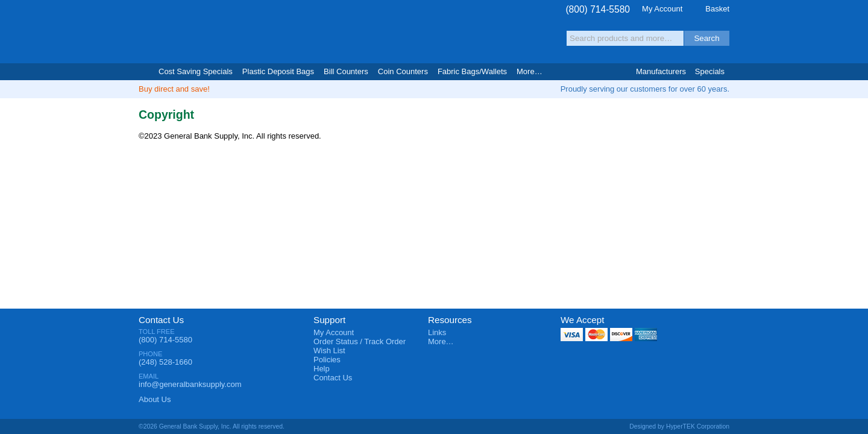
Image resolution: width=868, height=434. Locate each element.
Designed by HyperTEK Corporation (679, 426)
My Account (662, 9)
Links (437, 332)
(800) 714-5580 (598, 9)
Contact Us (161, 320)
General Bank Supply (211, 32)
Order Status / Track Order (360, 341)
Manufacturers (661, 71)
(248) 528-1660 (165, 362)
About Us (155, 399)
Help (322, 369)
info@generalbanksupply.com (190, 384)
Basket (717, 9)
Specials (710, 71)
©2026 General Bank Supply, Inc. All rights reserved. (212, 426)
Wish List (329, 351)
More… (441, 341)
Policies (327, 360)
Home (144, 72)
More (530, 71)
